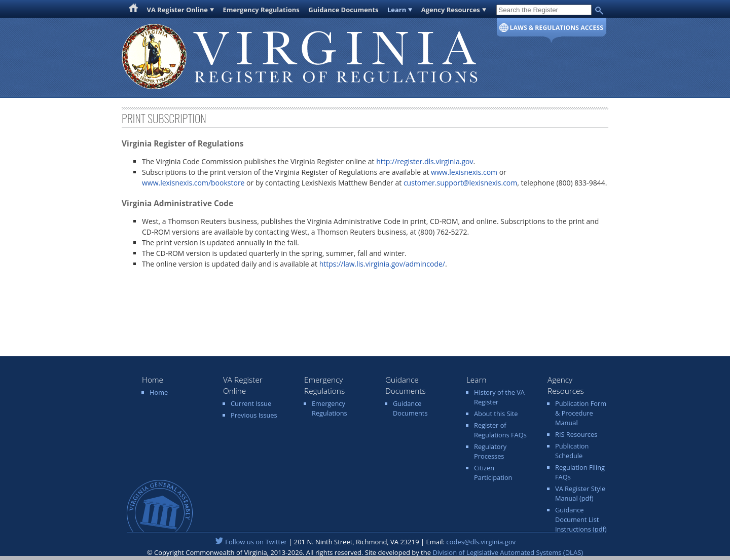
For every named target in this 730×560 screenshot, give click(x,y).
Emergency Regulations (261, 10)
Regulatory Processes (490, 451)
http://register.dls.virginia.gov (425, 161)
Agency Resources (451, 10)
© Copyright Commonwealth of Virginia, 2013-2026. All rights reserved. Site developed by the (365, 552)
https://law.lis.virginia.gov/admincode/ (382, 264)
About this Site (496, 414)
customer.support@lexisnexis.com (460, 183)
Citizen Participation (493, 473)
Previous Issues (254, 415)
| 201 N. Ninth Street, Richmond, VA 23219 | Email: (365, 542)
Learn (397, 10)
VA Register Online (178, 10)
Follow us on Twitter (256, 542)
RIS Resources (576, 434)
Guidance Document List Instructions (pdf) (581, 519)
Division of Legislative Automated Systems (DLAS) (508, 552)
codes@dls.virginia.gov (481, 542)
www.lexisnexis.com (464, 172)
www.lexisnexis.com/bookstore (193, 183)
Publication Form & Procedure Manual (581, 413)
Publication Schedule (572, 451)
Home (159, 392)
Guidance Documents (343, 10)
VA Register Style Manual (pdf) (580, 493)
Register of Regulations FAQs (500, 430)
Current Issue (251, 403)
